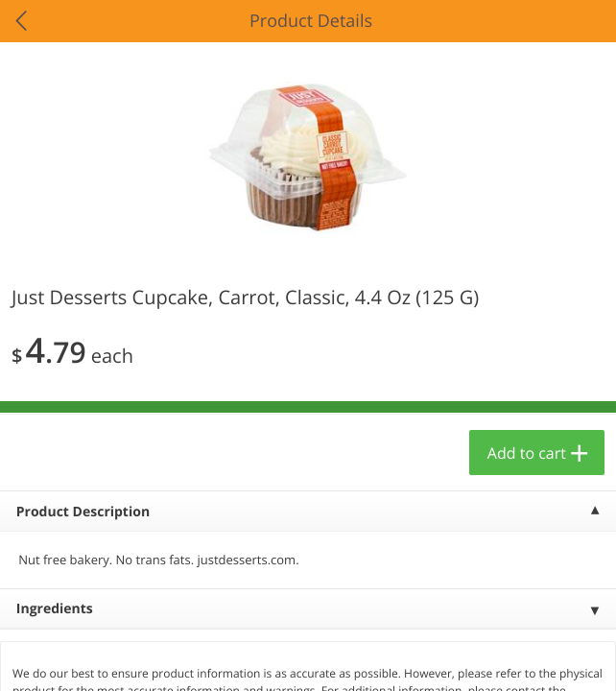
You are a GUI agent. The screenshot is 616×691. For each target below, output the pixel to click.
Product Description (83, 512)
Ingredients (55, 609)
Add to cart (527, 453)
